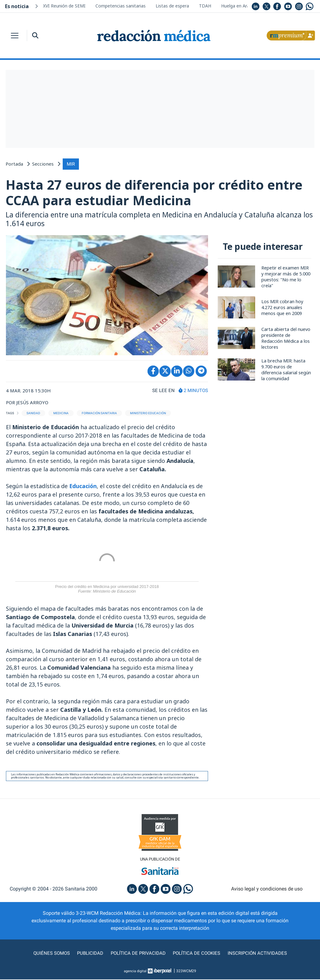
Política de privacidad (137, 954)
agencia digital (135, 972)
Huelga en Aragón (239, 6)
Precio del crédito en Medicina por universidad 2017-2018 (107, 589)
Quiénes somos (49, 954)
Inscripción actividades (260, 954)
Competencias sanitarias (121, 6)
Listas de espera (172, 6)
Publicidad (88, 954)
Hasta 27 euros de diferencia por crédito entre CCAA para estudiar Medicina (156, 192)
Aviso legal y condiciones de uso (267, 889)
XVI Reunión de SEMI (64, 6)
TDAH (205, 6)
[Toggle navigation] (15, 36)
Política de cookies (198, 954)
